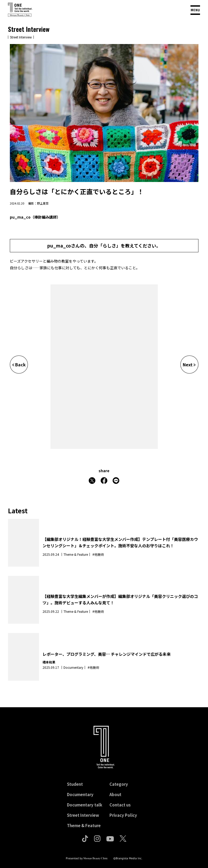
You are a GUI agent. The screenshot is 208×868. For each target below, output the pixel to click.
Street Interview (83, 815)
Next (189, 364)
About (115, 794)
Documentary (80, 794)
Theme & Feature (84, 825)
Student (75, 784)
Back (19, 364)
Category (119, 784)
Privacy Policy (123, 815)
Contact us (120, 805)
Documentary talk (85, 805)
